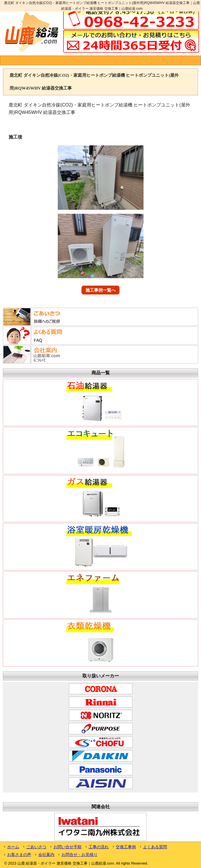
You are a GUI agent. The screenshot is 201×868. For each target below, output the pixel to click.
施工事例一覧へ (101, 290)
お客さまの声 (19, 855)
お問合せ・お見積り (79, 855)
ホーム (13, 847)
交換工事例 (126, 847)
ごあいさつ (36, 847)
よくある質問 (155, 847)
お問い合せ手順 (67, 847)
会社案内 (46, 855)
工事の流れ (99, 847)
